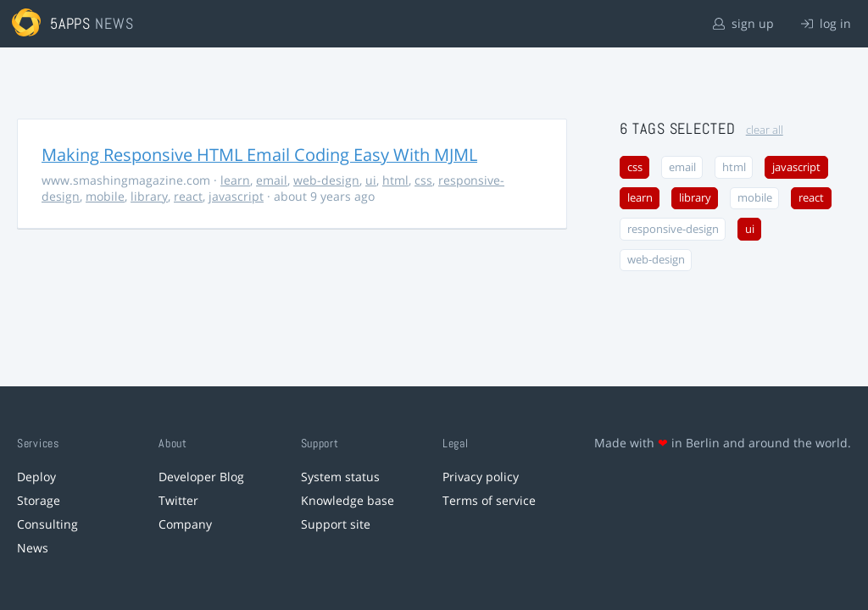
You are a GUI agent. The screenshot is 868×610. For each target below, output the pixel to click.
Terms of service (489, 500)
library (149, 196)
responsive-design (673, 229)
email (272, 180)
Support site (336, 524)
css (423, 180)
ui (371, 180)
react (188, 196)
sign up (743, 23)
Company (185, 524)
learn (235, 180)
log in (826, 23)
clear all (765, 130)
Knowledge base (348, 500)
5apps (71, 23)
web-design (326, 180)
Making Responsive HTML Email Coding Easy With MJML (259, 155)
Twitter (178, 500)
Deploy (36, 477)
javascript (236, 196)
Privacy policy (481, 477)
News (33, 548)
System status (340, 477)
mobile (105, 196)
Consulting (47, 524)
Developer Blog (201, 477)
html (395, 180)
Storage (39, 500)
